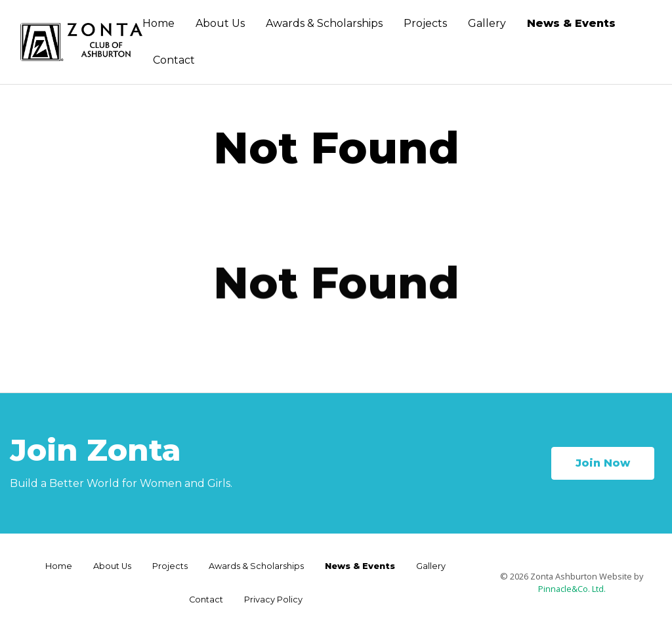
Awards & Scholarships (324, 23)
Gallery (487, 23)
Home (158, 23)
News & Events (571, 23)
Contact (174, 60)
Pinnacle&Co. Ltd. (572, 589)
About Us (220, 23)
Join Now (603, 463)
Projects (425, 23)
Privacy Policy (273, 600)
